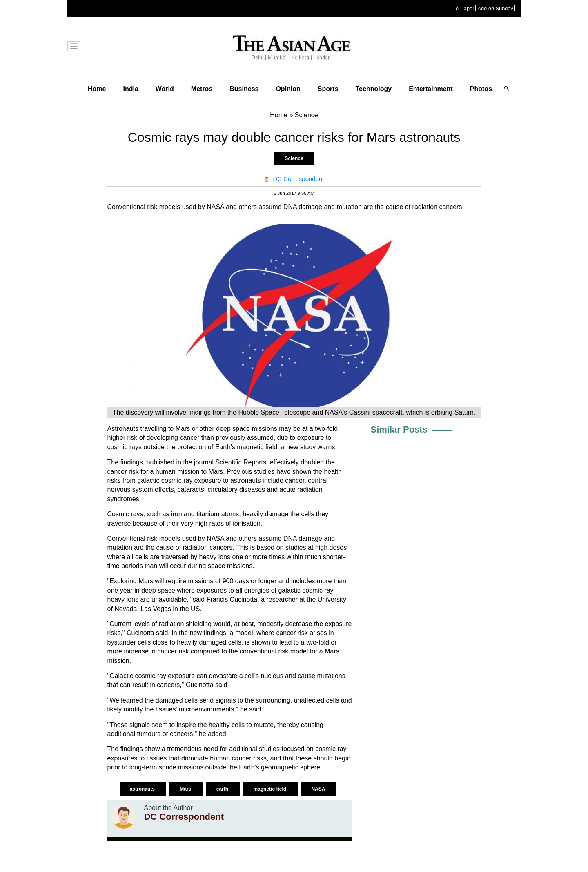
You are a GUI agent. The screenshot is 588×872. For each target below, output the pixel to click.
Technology (374, 89)
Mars (186, 789)
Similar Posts (399, 429)
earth (223, 789)
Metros (202, 89)
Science (294, 158)
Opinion (288, 89)
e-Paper (465, 8)
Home (97, 89)
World (165, 89)
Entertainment (431, 89)
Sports (328, 89)
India (130, 89)
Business (244, 89)
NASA (319, 789)
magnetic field (270, 789)
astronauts (143, 789)
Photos (481, 89)
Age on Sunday (495, 8)
